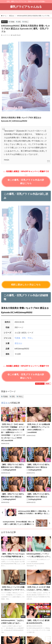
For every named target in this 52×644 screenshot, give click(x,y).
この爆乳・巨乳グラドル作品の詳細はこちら (26, 182)
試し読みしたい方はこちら (26, 285)
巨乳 (19, 22)
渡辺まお (4, 22)
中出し (26, 22)
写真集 (12, 22)
